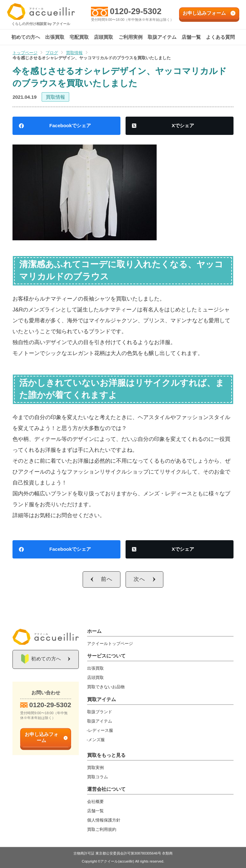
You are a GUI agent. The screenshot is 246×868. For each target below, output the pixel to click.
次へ (139, 579)
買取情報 (55, 97)
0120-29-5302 (136, 11)
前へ (107, 579)
